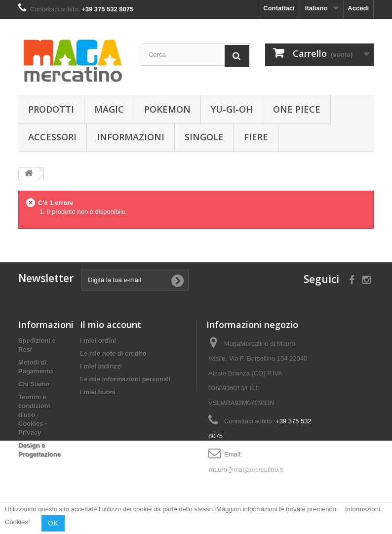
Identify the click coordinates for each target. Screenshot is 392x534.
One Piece (297, 109)
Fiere (256, 137)
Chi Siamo (34, 384)
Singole (204, 137)
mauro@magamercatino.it (245, 469)
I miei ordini (98, 341)
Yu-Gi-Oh (232, 109)
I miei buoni (98, 392)
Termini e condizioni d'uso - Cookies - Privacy (34, 415)
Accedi (358, 8)
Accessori (52, 137)
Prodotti (51, 109)
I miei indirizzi (101, 366)
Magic (109, 109)
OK (53, 523)
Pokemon (167, 109)
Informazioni (131, 137)
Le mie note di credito (113, 353)
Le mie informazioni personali (125, 379)
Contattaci (279, 8)
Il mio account (111, 325)
